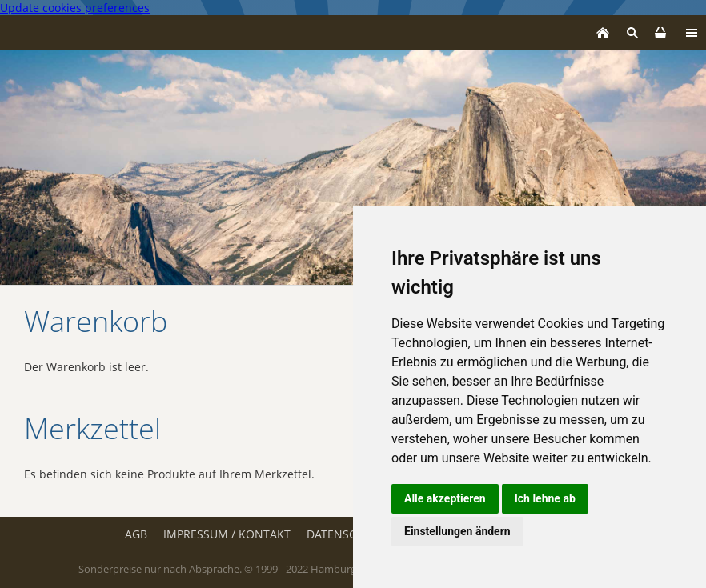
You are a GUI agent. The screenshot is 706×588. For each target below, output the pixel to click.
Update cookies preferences (75, 8)
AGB (136, 534)
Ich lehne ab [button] (545, 498)
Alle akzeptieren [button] (445, 498)
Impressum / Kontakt (227, 534)
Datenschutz (346, 534)
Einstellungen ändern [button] (457, 531)
